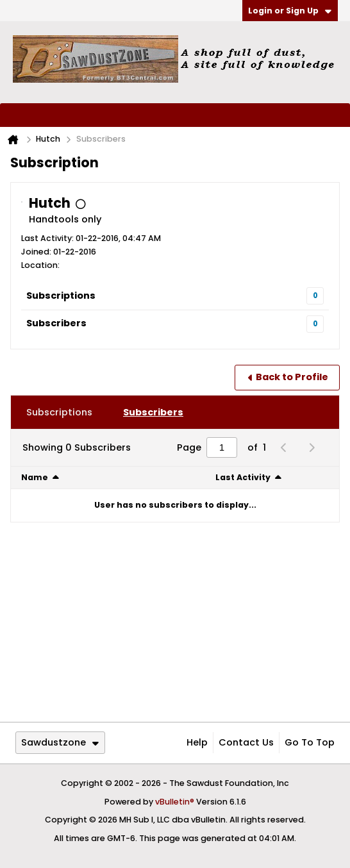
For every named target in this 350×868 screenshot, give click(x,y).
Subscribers (56, 323)
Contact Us (246, 742)
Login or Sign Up (290, 11)
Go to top (310, 742)
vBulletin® (175, 802)
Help (197, 742)
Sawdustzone (60, 742)
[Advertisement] (175, 622)
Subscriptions (61, 296)
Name (35, 477)
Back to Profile (292, 377)
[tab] (59, 412)
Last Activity (243, 477)
